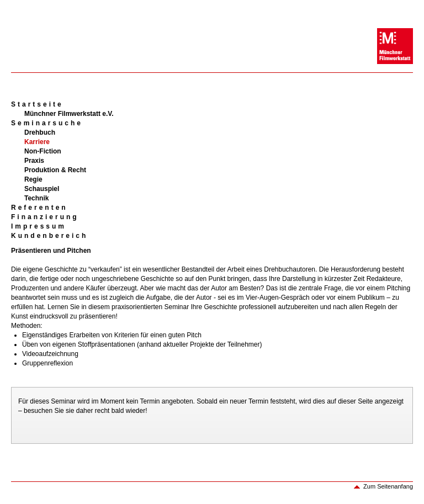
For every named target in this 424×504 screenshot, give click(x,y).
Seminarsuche (47, 123)
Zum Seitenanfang (388, 486)
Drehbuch (40, 132)
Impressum (39, 226)
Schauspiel (42, 189)
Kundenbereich (49, 236)
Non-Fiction (43, 151)
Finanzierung (45, 217)
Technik (36, 198)
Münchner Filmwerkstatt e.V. (69, 114)
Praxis (34, 161)
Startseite (37, 104)
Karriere (37, 142)
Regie (33, 179)
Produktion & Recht (55, 170)
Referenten (39, 208)
